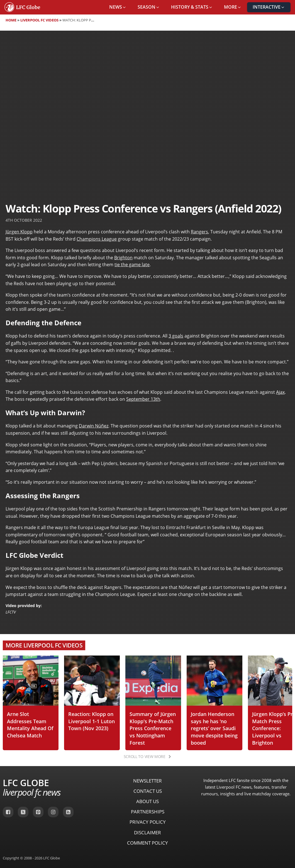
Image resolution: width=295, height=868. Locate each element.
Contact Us (148, 791)
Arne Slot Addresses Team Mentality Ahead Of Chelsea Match (30, 725)
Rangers (199, 232)
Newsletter (147, 781)
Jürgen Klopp (19, 232)
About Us (147, 801)
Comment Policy (147, 843)
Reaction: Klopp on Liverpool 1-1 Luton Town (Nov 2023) (92, 721)
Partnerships (148, 812)
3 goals (176, 336)
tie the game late (132, 265)
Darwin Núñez (94, 426)
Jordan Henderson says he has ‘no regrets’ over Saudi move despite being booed (214, 728)
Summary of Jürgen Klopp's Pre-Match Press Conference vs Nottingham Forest (153, 728)
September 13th (143, 399)
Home (11, 20)
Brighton (123, 258)
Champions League (97, 239)
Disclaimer (147, 832)
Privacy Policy (148, 822)
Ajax (280, 392)
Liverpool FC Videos (39, 20)
